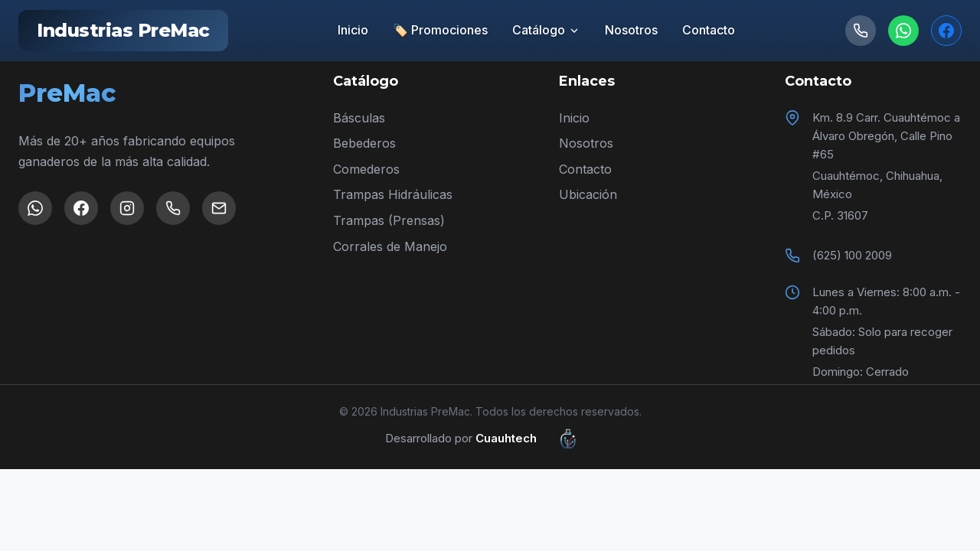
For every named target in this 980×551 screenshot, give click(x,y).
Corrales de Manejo (390, 246)
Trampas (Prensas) (389, 220)
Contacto (709, 30)
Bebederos (364, 143)
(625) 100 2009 (852, 255)
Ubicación (588, 194)
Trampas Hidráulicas (393, 194)
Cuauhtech (536, 439)
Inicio (353, 30)
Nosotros (631, 30)
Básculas (359, 118)
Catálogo (546, 30)
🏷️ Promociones (440, 30)
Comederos (366, 169)
